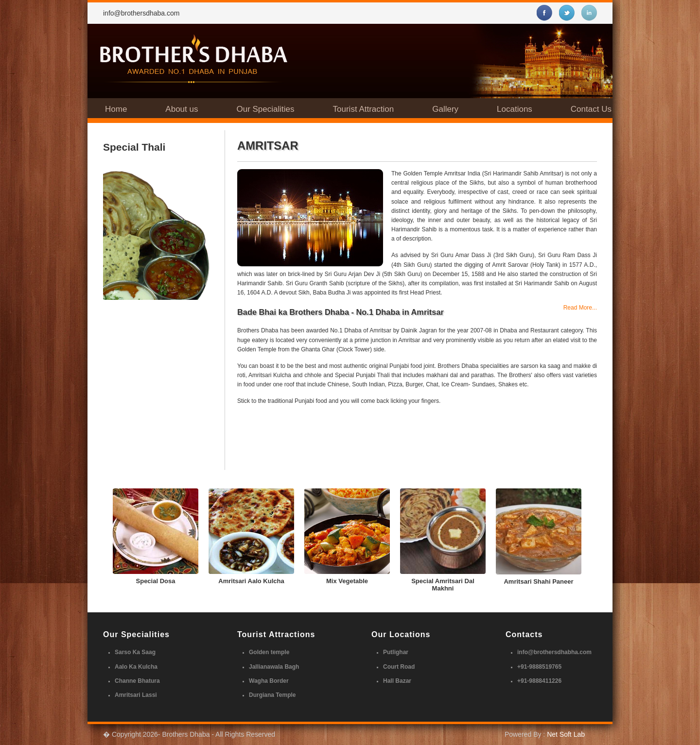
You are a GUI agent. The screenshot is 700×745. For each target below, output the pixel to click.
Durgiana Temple (272, 695)
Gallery (445, 109)
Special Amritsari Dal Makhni (443, 585)
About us (182, 109)
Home (116, 109)
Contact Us (591, 109)
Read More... (580, 308)
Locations (515, 109)
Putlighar (396, 652)
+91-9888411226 (539, 681)
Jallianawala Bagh (274, 667)
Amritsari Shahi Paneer (538, 581)
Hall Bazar (397, 681)
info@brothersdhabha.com (554, 652)
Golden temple (269, 652)
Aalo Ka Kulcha (136, 667)
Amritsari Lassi (136, 695)
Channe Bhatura (137, 681)
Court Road (399, 667)
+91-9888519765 (539, 667)
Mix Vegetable (347, 581)
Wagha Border (269, 681)
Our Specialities (265, 109)
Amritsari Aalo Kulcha (251, 581)
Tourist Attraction (364, 109)
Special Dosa (156, 581)
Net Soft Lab (566, 734)
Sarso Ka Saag (135, 652)
